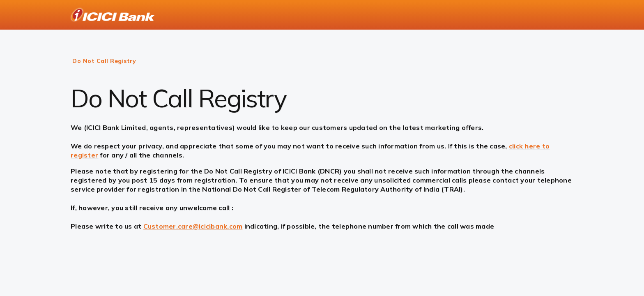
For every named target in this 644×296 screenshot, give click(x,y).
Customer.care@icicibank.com (193, 226)
